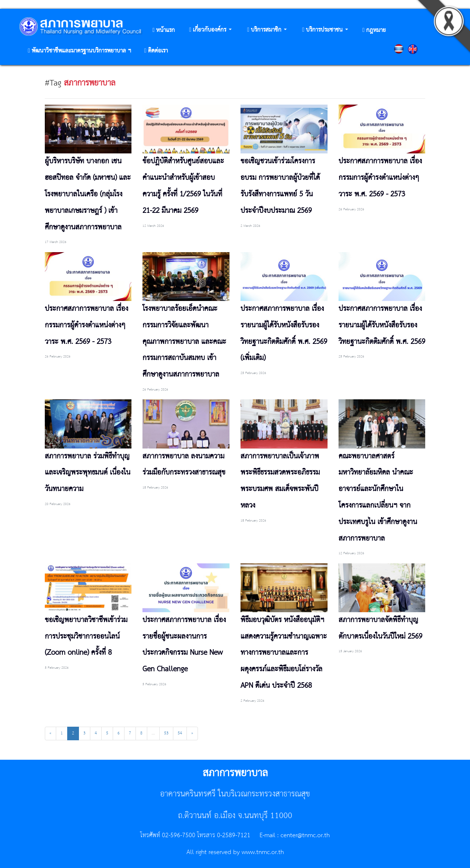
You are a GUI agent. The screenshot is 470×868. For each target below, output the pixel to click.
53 (166, 733)
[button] (210, 30)
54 (180, 733)
